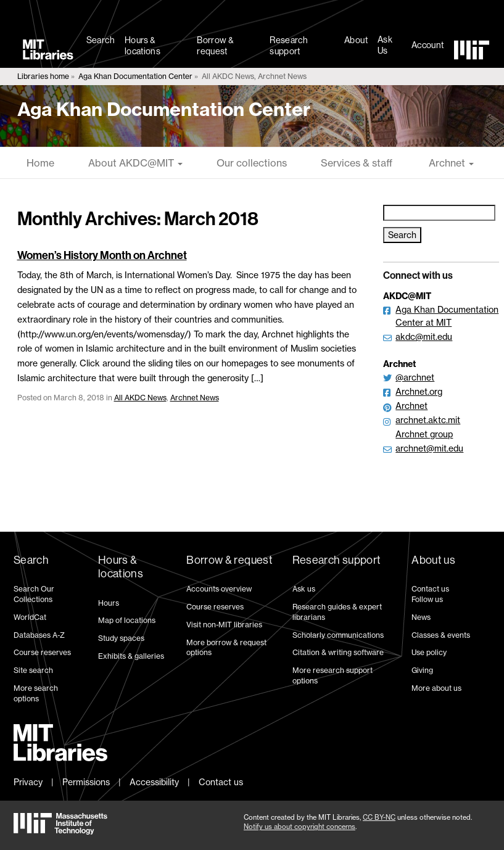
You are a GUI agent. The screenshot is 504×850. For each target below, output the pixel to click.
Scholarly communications (338, 635)
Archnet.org (419, 391)
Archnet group (424, 434)
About (356, 40)
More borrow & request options (226, 648)
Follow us (427, 599)
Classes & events (441, 635)
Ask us (304, 589)
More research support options (333, 675)
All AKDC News (140, 398)
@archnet (415, 377)
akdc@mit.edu (424, 336)
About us (433, 560)
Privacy (28, 782)
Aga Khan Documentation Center (135, 76)
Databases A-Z (39, 635)
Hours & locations (143, 46)
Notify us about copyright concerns (300, 827)
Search (101, 40)
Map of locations (127, 620)
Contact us (430, 589)
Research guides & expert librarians (337, 612)
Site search (33, 670)
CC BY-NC (379, 817)
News (421, 617)
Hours (109, 603)
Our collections (252, 163)
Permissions (86, 782)
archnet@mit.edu (429, 448)
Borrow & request (215, 46)
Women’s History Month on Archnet (102, 255)
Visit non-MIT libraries (224, 625)
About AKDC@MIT (135, 163)
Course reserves (42, 652)
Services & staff (357, 163)
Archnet (450, 163)
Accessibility (154, 782)
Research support (289, 46)
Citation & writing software (338, 652)
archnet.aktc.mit (428, 420)
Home (40, 163)
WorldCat (30, 617)
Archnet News (195, 398)
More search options (36, 693)
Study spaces (121, 638)
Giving (422, 670)
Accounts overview (219, 589)
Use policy (429, 652)
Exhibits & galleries (131, 656)
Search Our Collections (34, 594)
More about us (436, 688)
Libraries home (43, 76)
